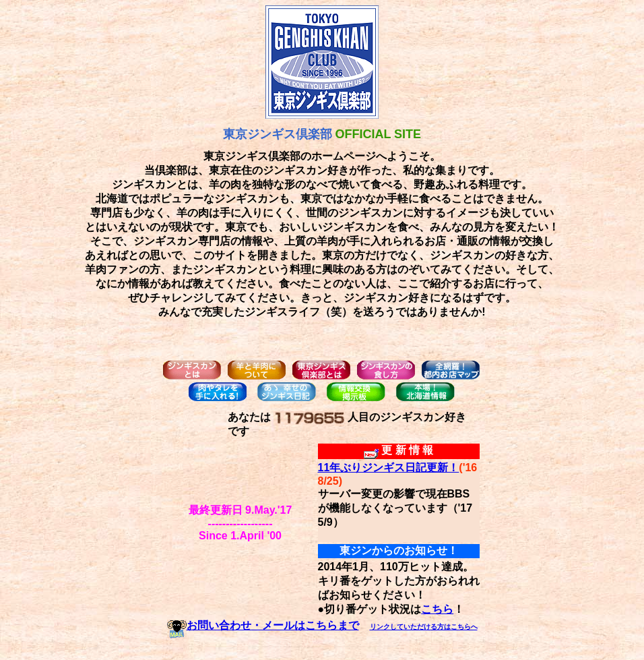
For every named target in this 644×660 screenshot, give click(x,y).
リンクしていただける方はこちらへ (424, 627)
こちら (437, 609)
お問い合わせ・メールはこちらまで (263, 625)
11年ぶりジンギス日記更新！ (389, 468)
